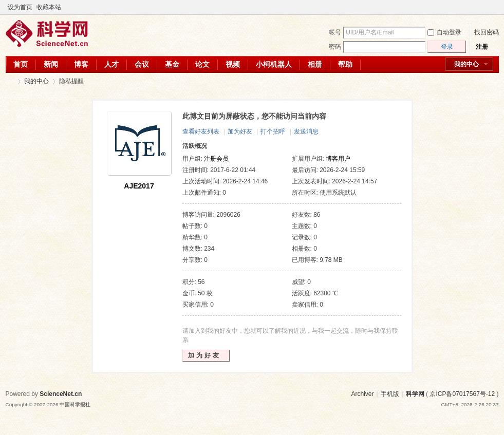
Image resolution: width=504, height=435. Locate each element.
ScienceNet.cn (61, 394)
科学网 (10, 81)
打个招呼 (273, 131)
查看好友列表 (201, 131)
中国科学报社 (75, 404)
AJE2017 (139, 186)
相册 (315, 64)
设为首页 (20, 7)
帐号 (335, 32)
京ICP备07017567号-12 (462, 394)
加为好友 (240, 131)
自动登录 (444, 32)
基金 (172, 64)
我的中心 (466, 64)
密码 (335, 47)
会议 (142, 64)
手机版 (390, 394)
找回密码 (487, 32)
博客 (81, 64)
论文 (202, 64)
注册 (482, 47)
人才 (111, 64)
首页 (21, 64)
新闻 (51, 64)
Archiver (362, 394)
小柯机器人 (274, 64)
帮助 (345, 64)
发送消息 (306, 131)
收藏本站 (49, 7)
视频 (233, 64)
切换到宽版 (493, 7)
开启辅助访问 (484, 7)
